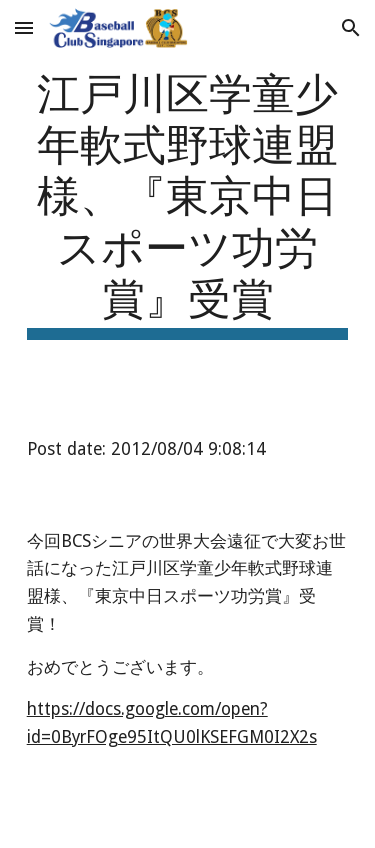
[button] (24, 27)
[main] (188, 202)
